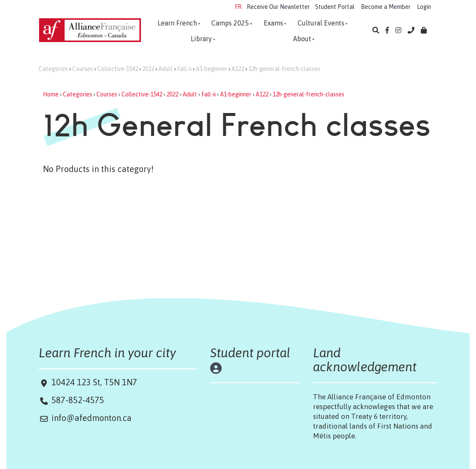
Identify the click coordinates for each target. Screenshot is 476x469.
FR (238, 7)
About (302, 39)
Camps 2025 (230, 23)
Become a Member (386, 7)
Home (51, 94)
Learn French (177, 23)
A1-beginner (211, 69)
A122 (238, 69)
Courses (83, 69)
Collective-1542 (118, 69)
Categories (53, 69)
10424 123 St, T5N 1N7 (93, 382)
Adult (166, 69)
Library (201, 39)
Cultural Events (321, 23)
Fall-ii (184, 69)
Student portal (250, 353)
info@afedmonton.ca (92, 418)
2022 (148, 69)
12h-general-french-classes (284, 69)
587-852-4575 (78, 400)
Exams (273, 23)
